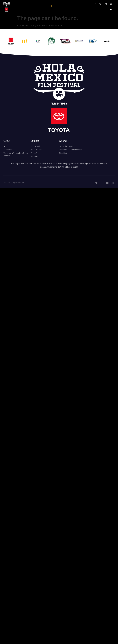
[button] (51, 6)
